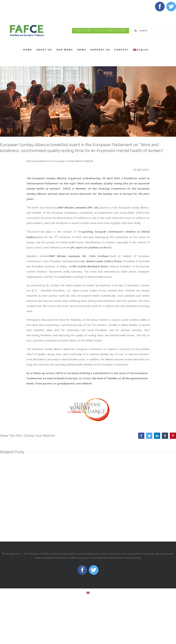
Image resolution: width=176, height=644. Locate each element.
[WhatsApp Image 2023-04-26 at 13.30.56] (88, 101)
